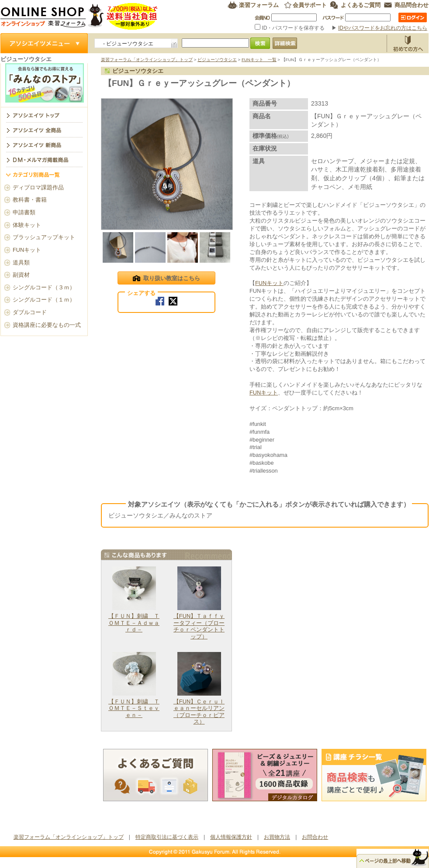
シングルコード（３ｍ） (44, 287)
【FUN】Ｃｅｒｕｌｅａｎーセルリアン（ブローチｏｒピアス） (199, 712)
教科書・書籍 (30, 200)
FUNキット (269, 283)
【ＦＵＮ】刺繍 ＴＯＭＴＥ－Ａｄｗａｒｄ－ (134, 623)
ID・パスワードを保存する (291, 28)
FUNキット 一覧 (259, 60)
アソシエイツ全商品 (44, 130)
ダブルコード (30, 312)
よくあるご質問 (361, 5)
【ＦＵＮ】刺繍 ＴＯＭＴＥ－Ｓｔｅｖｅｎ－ (134, 708)
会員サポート (310, 5)
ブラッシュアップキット (44, 237)
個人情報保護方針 (231, 837)
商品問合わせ (412, 5)
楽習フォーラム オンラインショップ (79, 16)
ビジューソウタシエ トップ (44, 115)
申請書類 (24, 212)
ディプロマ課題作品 (38, 187)
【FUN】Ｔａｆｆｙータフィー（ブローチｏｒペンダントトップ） (199, 626)
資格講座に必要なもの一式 (47, 325)
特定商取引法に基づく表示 (167, 837)
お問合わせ (315, 837)
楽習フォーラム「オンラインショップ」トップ (147, 60)
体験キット (27, 225)
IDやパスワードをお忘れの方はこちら (383, 28)
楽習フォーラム (259, 5)
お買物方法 (408, 43)
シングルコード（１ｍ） (44, 300)
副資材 (21, 275)
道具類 (21, 262)
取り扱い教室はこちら (166, 279)
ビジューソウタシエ (217, 60)
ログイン (413, 17)
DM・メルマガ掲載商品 (44, 159)
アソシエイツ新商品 (44, 144)
